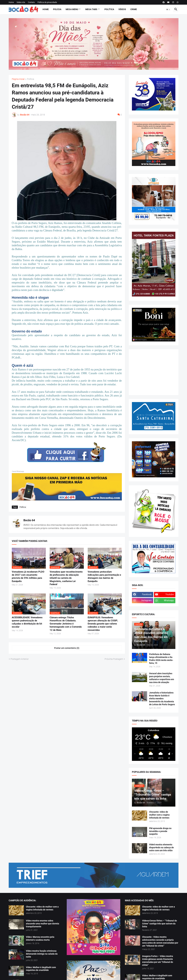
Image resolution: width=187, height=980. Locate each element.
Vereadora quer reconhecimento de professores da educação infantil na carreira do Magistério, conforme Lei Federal (66, 578)
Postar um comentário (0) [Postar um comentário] (67, 648)
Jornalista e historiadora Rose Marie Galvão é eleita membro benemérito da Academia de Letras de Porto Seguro (162, 699)
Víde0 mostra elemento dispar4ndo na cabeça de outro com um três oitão (161, 847)
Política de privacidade (47, 2)
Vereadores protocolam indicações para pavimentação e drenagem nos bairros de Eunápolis (104, 576)
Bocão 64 (29, 520)
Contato (31, 2)
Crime (134, 9)
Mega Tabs (91, 9)
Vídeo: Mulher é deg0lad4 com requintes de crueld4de (41, 969)
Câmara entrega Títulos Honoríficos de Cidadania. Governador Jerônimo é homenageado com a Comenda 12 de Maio (66, 624)
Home (11, 2)
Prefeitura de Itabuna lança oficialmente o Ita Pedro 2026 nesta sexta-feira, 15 (161, 659)
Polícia (57, 9)
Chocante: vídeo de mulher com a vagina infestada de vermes (159, 815)
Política (109, 9)
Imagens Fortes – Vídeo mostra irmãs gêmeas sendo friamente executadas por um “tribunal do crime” (158, 961)
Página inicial (18, 79)
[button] (168, 9)
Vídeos (122, 9)
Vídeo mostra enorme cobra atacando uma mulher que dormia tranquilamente (43, 924)
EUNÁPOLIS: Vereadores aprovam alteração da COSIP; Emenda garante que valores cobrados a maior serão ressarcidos (103, 624)
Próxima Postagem (114, 659)
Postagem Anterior (20, 659)
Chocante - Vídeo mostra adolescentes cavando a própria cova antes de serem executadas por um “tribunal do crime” (160, 941)
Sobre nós (21, 2)
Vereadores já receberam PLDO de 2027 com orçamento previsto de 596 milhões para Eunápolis (28, 576)
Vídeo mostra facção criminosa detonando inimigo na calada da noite (42, 954)
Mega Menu (72, 9)
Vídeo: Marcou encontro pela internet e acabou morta (40, 938)
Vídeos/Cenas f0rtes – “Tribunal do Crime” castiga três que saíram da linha (160, 924)
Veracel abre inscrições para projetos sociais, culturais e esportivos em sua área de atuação (162, 678)
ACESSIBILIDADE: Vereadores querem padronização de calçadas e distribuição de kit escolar (27, 622)
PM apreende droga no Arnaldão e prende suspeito (160, 831)
